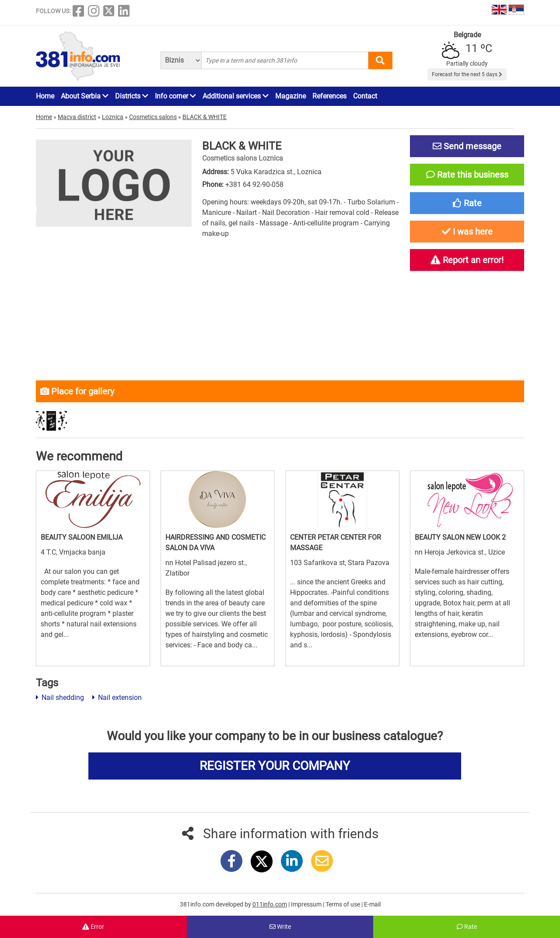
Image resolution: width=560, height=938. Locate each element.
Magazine (290, 96)
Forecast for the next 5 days (467, 74)
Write (280, 927)
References (329, 96)
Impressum (307, 904)
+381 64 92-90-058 (254, 184)
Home (45, 96)
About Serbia (85, 96)
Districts (132, 96)
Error (93, 927)
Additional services (236, 96)
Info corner (175, 96)
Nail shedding (60, 697)
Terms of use (343, 904)
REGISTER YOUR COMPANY (275, 766)
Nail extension (117, 697)
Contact (365, 96)
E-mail (372, 904)
